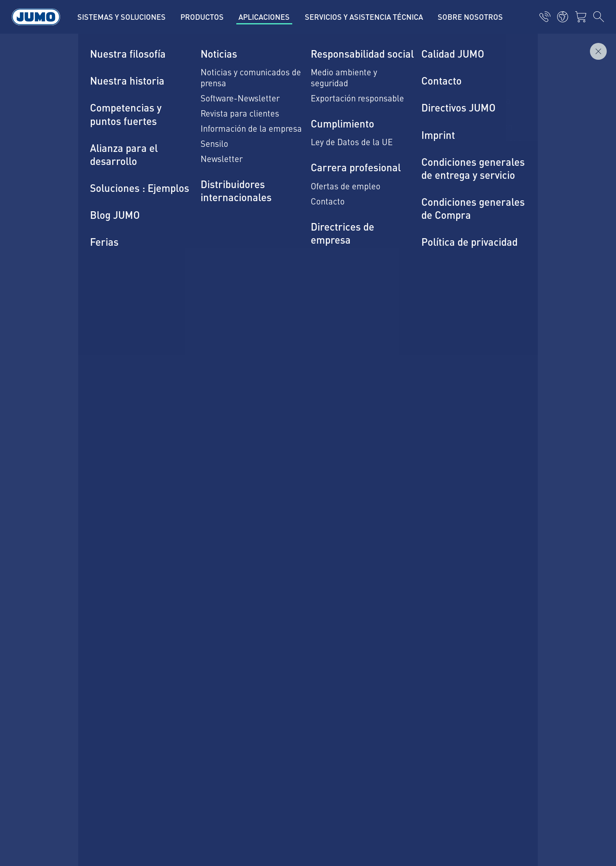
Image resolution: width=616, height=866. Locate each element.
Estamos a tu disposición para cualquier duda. (180, 348)
